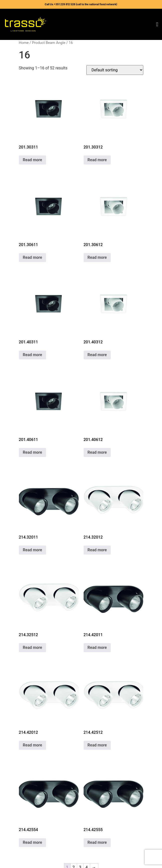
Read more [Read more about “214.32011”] (33, 550)
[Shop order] (115, 70)
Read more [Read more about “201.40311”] (33, 355)
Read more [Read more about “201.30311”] (33, 160)
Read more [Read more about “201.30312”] (97, 160)
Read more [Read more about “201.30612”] (97, 257)
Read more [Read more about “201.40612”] (97, 452)
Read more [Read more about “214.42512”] (97, 745)
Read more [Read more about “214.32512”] (33, 648)
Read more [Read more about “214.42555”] (97, 842)
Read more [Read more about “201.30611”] (33, 257)
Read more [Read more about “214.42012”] (33, 745)
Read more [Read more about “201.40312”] (97, 355)
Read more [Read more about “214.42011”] (97, 648)
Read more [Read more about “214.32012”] (97, 550)
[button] (157, 24)
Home (24, 43)
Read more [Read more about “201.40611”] (33, 452)
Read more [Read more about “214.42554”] (33, 842)
